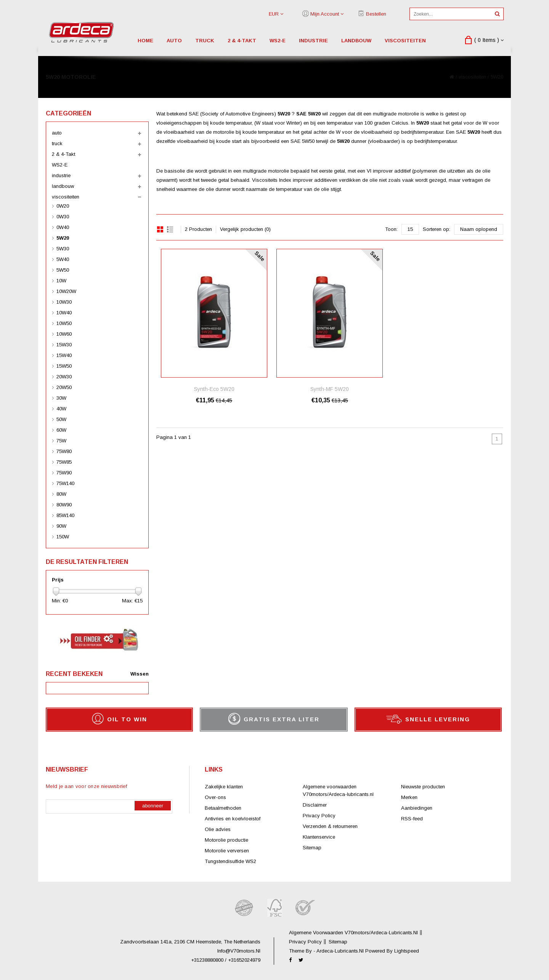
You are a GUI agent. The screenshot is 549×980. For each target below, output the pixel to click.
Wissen (140, 674)
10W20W (66, 291)
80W (61, 494)
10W (61, 281)
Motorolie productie (226, 840)
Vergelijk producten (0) (245, 229)
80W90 (64, 505)
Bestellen (376, 14)
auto (174, 41)
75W (61, 441)
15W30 (64, 345)
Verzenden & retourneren (330, 826)
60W (61, 430)
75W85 (64, 462)
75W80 (64, 451)
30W (61, 398)
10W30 (64, 302)
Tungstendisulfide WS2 (230, 861)
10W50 (64, 323)
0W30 (63, 217)
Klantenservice (319, 837)
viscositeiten (405, 41)
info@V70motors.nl (239, 951)
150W (63, 537)
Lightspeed (407, 951)
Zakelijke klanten (224, 787)
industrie (313, 41)
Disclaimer (315, 805)
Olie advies (218, 829)
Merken (409, 797)
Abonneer (153, 806)
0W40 (63, 227)
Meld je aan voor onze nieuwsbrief (86, 786)
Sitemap (312, 848)
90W (61, 526)
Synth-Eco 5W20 (214, 389)
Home (145, 41)
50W (61, 419)
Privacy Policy (319, 816)
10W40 (64, 313)
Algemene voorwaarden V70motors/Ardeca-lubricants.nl (353, 933)
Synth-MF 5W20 (330, 389)
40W (61, 409)
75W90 (64, 473)
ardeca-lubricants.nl (341, 951)
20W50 (64, 387)
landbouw (356, 41)
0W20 (63, 206)
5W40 (63, 259)
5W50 (63, 270)
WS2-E (278, 41)
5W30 (63, 249)
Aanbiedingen (417, 808)
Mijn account (325, 14)
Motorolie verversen (227, 851)
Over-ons (215, 797)
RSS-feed (412, 819)
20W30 (64, 377)
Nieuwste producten (423, 787)
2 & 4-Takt (242, 41)
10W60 (64, 334)
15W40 (64, 355)
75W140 (65, 483)
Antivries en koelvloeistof (233, 819)
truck (205, 41)
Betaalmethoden (223, 808)
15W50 (64, 366)
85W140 (65, 515)
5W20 (497, 77)
